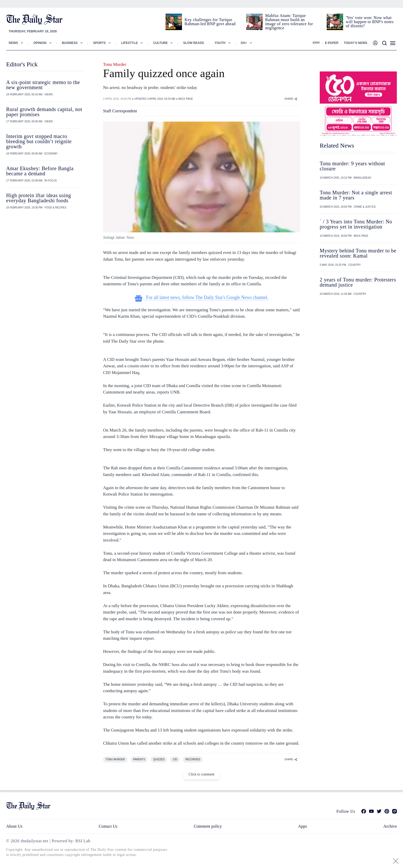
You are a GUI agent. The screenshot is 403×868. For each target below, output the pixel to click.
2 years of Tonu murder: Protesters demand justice (358, 282)
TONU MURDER (115, 759)
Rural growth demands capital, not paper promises (44, 112)
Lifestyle (129, 43)
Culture (160, 43)
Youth (220, 43)
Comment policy (208, 826)
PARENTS (139, 759)
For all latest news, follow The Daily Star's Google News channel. (202, 298)
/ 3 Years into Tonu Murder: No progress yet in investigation (356, 224)
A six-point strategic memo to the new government (43, 85)
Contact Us (108, 826)
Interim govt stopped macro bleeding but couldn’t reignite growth (39, 141)
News (13, 43)
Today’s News (356, 43)
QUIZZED (159, 759)
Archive (390, 826)
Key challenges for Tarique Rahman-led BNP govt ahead (210, 22)
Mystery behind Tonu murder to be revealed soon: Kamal (358, 253)
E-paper (332, 43)
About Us (14, 826)
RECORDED (193, 759)
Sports (99, 43)
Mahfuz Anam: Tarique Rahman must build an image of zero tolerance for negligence (289, 22)
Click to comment (201, 774)
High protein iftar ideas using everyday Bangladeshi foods (39, 198)
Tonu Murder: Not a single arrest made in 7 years (356, 195)
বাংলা (316, 43)
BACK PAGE (186, 99)
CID (175, 759)
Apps (303, 826)
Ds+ (244, 43)
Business (70, 43)
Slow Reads (193, 43)
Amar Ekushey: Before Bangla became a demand (40, 171)
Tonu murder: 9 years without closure (352, 166)
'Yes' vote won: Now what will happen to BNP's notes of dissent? (370, 22)
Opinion (40, 43)
